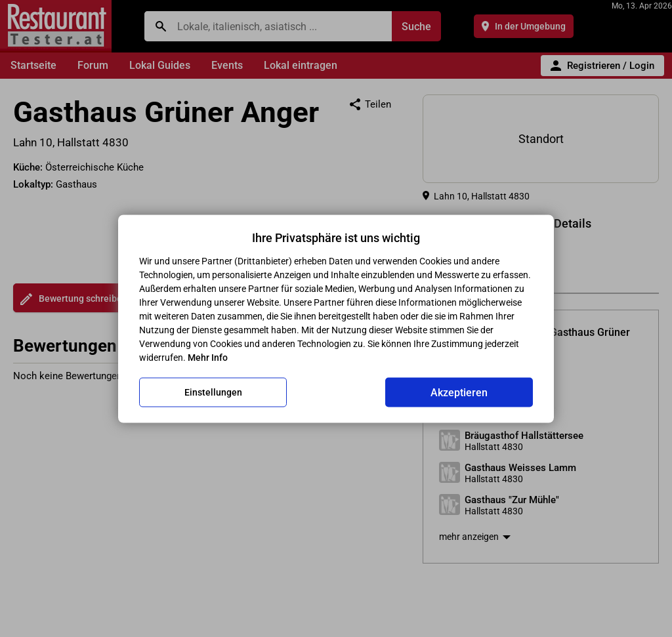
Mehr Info (208, 357)
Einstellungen (213, 392)
